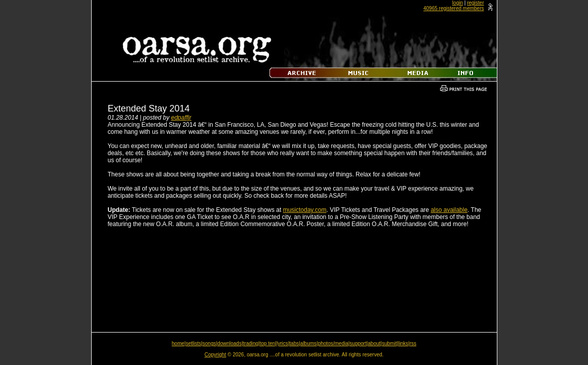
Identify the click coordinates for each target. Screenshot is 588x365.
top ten (268, 343)
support (358, 343)
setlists (194, 343)
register (475, 3)
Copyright (215, 355)
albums (308, 343)
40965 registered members (454, 8)
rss (413, 343)
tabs (294, 343)
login (458, 3)
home (178, 343)
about (374, 343)
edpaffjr (181, 118)
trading (251, 343)
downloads (229, 343)
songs (209, 343)
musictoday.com (305, 210)
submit (389, 343)
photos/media (333, 343)
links (403, 343)
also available (449, 210)
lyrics (282, 343)
